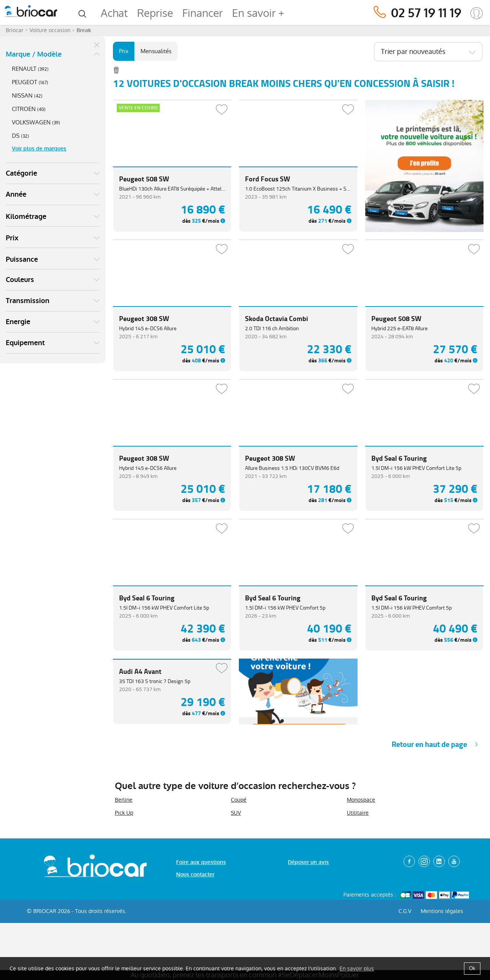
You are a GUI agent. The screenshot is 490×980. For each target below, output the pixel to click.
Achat (114, 13)
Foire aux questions (201, 929)
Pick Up (124, 879)
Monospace (361, 866)
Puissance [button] (22, 259)
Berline (124, 866)
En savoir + (258, 13)
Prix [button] (12, 238)
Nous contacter (195, 941)
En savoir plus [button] (357, 969)
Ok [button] (472, 968)
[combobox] (428, 52)
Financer (203, 13)
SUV (236, 879)
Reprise (155, 13)
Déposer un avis (308, 929)
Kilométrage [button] (26, 217)
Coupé (239, 866)
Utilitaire (358, 879)
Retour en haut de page (429, 811)
